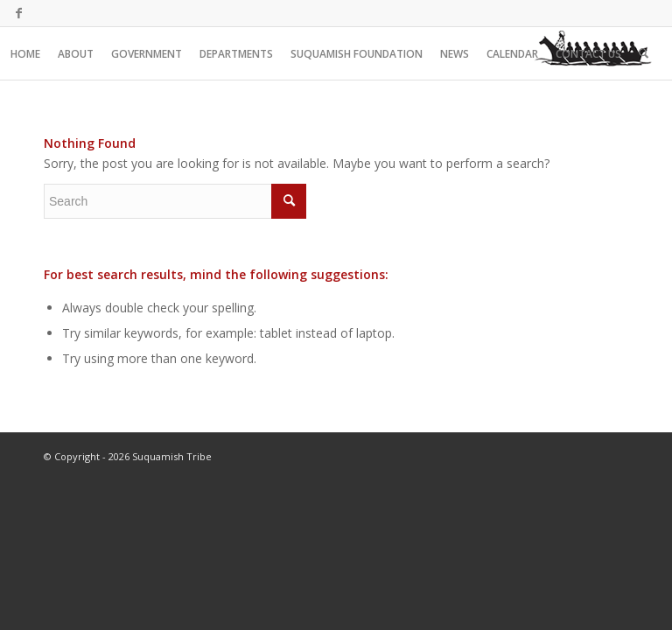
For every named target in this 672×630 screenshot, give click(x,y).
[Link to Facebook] (18, 13)
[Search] (644, 53)
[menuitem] (25, 53)
